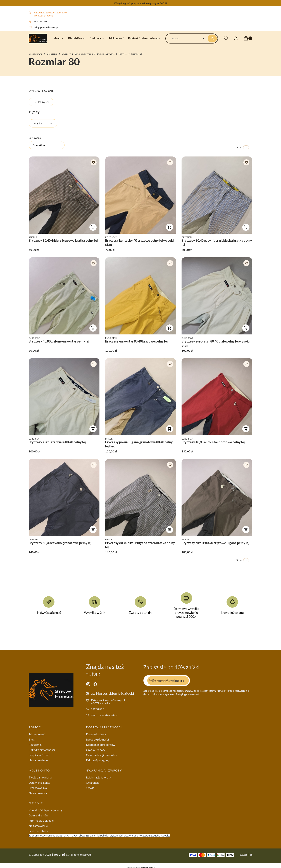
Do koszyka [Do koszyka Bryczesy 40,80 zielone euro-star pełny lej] (93, 328)
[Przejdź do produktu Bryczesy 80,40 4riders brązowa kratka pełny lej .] (64, 195)
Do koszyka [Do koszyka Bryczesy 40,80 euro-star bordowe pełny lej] (246, 429)
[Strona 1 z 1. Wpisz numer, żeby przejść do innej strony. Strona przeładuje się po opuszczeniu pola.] (246, 147)
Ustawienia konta (39, 783)
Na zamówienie (38, 760)
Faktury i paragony (98, 760)
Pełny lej (123, 54)
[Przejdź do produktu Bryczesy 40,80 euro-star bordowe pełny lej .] (217, 397)
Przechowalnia (38, 788)
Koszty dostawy (96, 734)
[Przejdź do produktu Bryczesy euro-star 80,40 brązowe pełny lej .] (141, 296)
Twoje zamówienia (40, 777)
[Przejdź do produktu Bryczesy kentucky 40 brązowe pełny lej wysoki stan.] (141, 195)
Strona (239, 147)
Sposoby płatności (97, 739)
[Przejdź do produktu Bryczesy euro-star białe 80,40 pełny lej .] (64, 397)
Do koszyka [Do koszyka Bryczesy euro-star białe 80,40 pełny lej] (93, 429)
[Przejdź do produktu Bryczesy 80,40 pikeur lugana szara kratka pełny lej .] (141, 497)
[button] (212, 38)
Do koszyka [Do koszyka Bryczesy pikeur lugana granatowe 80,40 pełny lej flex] (169, 429)
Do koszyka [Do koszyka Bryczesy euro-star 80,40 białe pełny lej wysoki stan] (246, 328)
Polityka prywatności (42, 750)
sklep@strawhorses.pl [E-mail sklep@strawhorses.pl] (46, 27)
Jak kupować (37, 734)
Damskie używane (106, 54)
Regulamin (35, 745)
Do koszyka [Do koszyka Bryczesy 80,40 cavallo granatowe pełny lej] (93, 530)
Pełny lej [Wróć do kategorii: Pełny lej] (41, 102)
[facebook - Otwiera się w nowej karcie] (95, 684)
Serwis (90, 788)
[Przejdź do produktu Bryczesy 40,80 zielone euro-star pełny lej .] (64, 296)
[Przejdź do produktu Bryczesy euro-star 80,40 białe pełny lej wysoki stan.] (217, 296)
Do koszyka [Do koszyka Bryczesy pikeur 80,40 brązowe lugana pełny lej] (246, 530)
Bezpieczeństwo (39, 755)
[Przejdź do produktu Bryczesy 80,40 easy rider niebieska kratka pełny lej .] (217, 195)
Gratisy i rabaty (96, 750)
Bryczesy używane (84, 54)
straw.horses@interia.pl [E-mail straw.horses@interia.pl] (104, 715)
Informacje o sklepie (41, 820)
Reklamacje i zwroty (98, 777)
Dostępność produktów (101, 745)
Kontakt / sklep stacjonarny (46, 810)
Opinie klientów (38, 815)
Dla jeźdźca (52, 54)
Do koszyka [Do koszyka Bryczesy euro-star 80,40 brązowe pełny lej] (169, 328)
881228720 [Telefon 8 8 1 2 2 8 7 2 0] (40, 21)
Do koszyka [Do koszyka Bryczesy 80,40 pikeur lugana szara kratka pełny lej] (169, 530)
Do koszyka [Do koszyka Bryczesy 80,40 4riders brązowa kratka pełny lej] (93, 227)
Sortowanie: (35, 138)
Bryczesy (66, 54)
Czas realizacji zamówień (102, 755)
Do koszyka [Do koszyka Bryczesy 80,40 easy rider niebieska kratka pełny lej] (246, 227)
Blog (32, 739)
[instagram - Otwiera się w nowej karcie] (88, 684)
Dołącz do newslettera (168, 680)
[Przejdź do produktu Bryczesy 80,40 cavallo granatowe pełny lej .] (64, 497)
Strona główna (35, 54)
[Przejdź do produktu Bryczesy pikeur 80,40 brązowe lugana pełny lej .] (217, 497)
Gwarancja (93, 783)
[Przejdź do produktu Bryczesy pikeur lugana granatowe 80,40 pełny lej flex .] (141, 397)
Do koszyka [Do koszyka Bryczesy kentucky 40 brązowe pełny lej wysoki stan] (169, 227)
